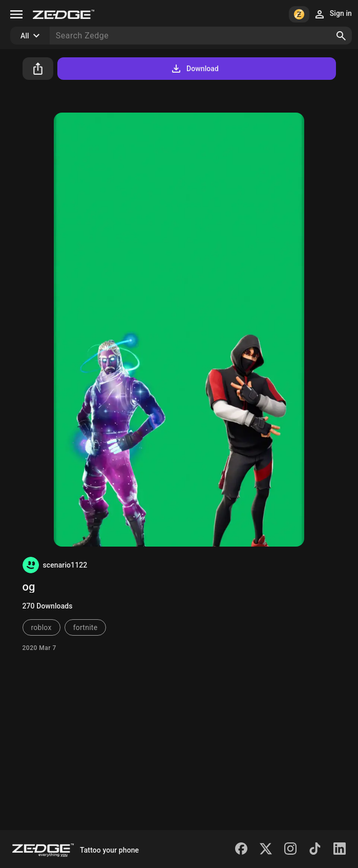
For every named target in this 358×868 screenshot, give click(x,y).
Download (194, 69)
